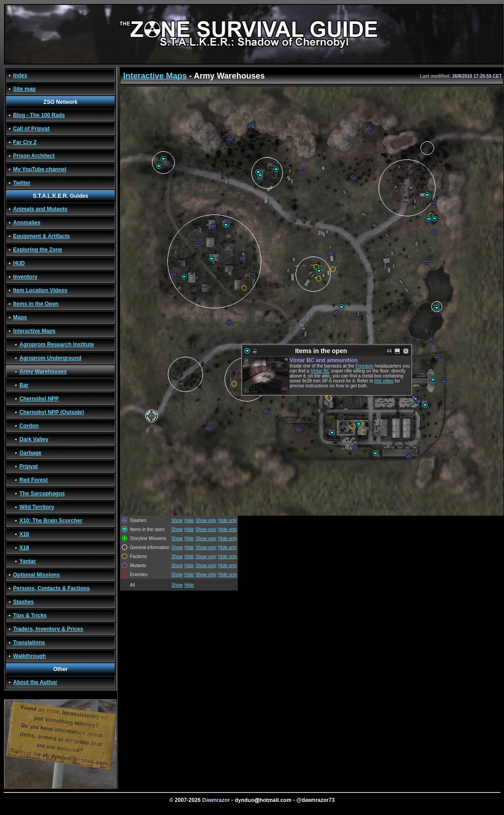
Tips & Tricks (30, 615)
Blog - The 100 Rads (39, 115)
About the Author (35, 682)
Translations (29, 643)
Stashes (23, 602)
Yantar (28, 561)
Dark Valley (34, 439)
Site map (24, 89)
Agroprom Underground (50, 358)
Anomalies (27, 223)
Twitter (22, 183)
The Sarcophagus (42, 494)
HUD (19, 263)
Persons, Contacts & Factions (51, 588)
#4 (389, 351)
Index (20, 75)
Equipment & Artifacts (42, 236)
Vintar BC (320, 371)
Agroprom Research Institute (57, 345)
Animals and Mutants (40, 209)
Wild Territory (37, 507)
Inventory (25, 277)
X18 (24, 548)
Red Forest (34, 480)
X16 (24, 534)
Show (177, 520)
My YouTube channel (40, 169)
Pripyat (29, 466)
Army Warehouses (43, 372)
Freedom (365, 366)
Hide (189, 520)
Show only (206, 520)
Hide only (228, 520)
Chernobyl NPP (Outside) (52, 412)
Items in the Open (36, 304)
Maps (20, 317)
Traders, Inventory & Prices (48, 629)
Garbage (30, 453)
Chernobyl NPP (39, 399)
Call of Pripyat (31, 129)
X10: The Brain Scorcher (51, 521)
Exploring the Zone (38, 250)
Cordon (29, 426)
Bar (24, 385)
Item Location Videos (40, 290)
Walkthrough (30, 656)
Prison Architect (34, 156)
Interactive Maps (34, 331)
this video (384, 381)
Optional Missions (36, 575)
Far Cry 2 (25, 142)
